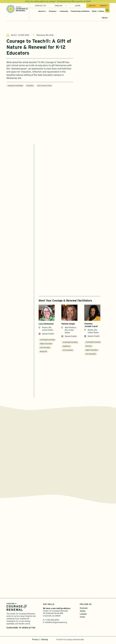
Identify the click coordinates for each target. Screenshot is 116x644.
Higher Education (46, 344)
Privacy (35, 641)
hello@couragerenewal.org (56, 624)
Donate (104, 6)
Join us (92, 6)
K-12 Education (45, 348)
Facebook (84, 610)
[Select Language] (61, 6)
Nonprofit (43, 352)
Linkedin (83, 615)
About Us (42, 12)
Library (105, 18)
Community (64, 12)
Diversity (89, 346)
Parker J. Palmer (98, 12)
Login (78, 6)
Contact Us (40, 6)
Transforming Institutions (80, 12)
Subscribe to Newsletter (21, 629)
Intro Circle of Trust (44, 86)
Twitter (83, 613)
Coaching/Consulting (47, 340)
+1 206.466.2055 (52, 621)
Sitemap (44, 641)
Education (30, 86)
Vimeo (82, 618)
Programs (52, 12)
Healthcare (66, 346)
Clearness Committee (15, 86)
